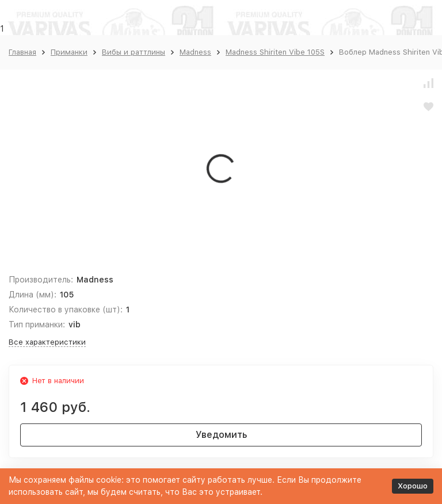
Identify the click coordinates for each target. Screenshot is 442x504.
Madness (195, 52)
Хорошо (413, 486)
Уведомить (221, 435)
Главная (22, 52)
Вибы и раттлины (134, 52)
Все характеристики (47, 342)
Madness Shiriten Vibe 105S (275, 52)
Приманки (69, 52)
